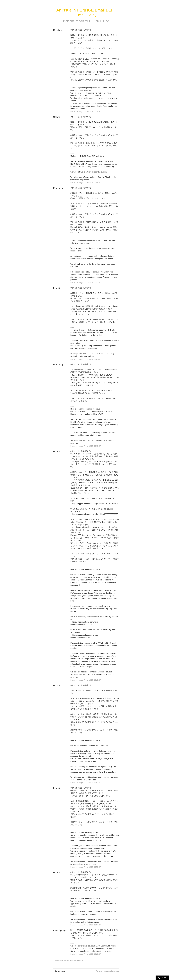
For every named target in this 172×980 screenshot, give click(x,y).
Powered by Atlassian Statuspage (107, 971)
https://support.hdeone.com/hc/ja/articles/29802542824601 (95, 504)
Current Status (59, 971)
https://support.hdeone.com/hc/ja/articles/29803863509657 (95, 514)
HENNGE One (99, 21)
